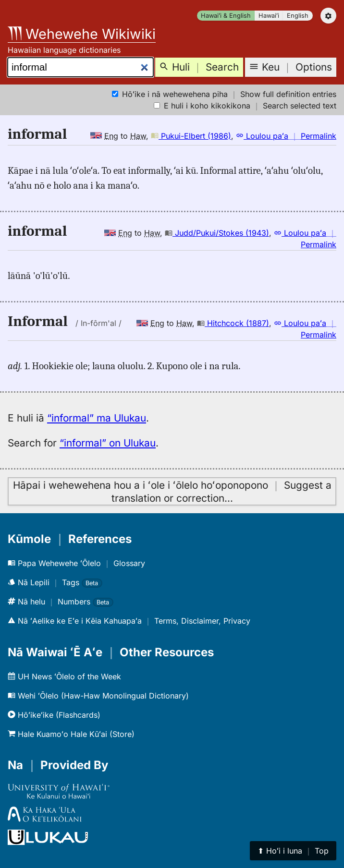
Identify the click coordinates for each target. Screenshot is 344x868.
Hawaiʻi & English (226, 16)
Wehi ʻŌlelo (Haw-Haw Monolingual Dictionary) (98, 696)
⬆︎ (293, 851)
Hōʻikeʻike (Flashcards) (54, 715)
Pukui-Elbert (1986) (191, 136)
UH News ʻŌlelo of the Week (64, 676)
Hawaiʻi (269, 16)
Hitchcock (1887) (233, 323)
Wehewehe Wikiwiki (82, 34)
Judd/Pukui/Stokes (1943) (217, 233)
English (298, 16)
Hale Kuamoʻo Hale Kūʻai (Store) (71, 734)
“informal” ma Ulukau (97, 418)
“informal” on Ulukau (108, 443)
